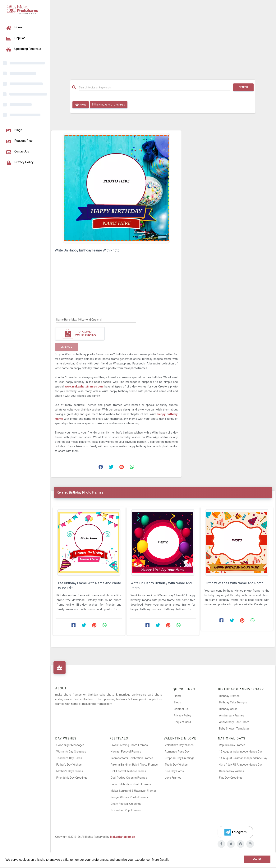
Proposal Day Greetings (180, 758)
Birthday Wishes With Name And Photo (234, 583)
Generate (66, 347)
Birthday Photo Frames (109, 105)
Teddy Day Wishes (176, 765)
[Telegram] (235, 832)
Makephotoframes (122, 837)
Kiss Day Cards (174, 771)
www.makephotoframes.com (85, 387)
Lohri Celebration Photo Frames (131, 784)
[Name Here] (96, 319)
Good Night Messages (70, 745)
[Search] (154, 87)
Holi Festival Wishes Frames (128, 771)
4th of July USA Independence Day (241, 765)
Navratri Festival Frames (126, 752)
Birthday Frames (229, 696)
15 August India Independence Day (241, 752)
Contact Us (181, 709)
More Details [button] (161, 860)
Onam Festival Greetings (126, 804)
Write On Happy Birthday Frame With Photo (87, 250)
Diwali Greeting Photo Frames (129, 745)
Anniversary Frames (232, 716)
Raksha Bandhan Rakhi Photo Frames (134, 765)
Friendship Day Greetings (72, 778)
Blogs (177, 702)
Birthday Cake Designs (233, 702)
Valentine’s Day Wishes (179, 745)
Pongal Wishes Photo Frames (129, 797)
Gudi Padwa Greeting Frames (129, 778)
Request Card (182, 722)
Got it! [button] (257, 859)
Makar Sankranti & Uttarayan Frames (134, 791)
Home (81, 105)
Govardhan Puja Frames (126, 810)
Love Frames (173, 778)
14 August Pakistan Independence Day (243, 758)
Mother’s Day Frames (70, 771)
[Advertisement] (163, 38)
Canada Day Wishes (232, 771)
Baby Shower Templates (234, 729)
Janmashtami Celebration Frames (132, 758)
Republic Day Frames (232, 745)
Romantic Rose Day (177, 752)
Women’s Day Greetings (71, 752)
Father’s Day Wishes (69, 765)
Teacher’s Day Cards (69, 758)
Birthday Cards (228, 709)
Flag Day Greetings (231, 778)
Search (243, 87)
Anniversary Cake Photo (234, 722)
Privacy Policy (182, 716)
